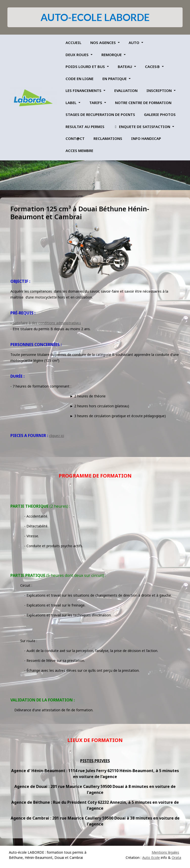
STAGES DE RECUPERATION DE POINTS (100, 114)
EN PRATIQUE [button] (115, 79)
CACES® (153, 66)
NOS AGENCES (104, 43)
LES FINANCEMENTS (84, 90)
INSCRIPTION (160, 90)
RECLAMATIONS (108, 138)
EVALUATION (126, 90)
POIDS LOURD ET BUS (86, 66)
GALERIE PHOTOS (160, 114)
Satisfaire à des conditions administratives (47, 323)
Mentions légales (165, 852)
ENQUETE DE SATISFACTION (142, 127)
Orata (176, 857)
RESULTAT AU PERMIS (85, 127)
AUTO (134, 43)
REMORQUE (112, 55)
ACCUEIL (73, 43)
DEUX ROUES (78, 55)
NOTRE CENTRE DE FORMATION (143, 103)
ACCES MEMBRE (79, 151)
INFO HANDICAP (146, 138)
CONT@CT (75, 138)
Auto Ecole (151, 857)
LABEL (71, 103)
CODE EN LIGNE (80, 79)
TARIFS (96, 103)
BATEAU (125, 66)
